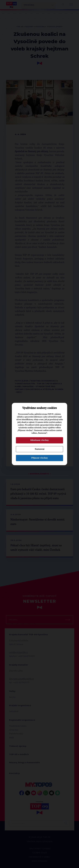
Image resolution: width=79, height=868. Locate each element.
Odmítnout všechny (40, 440)
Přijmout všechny (40, 458)
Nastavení (40, 449)
